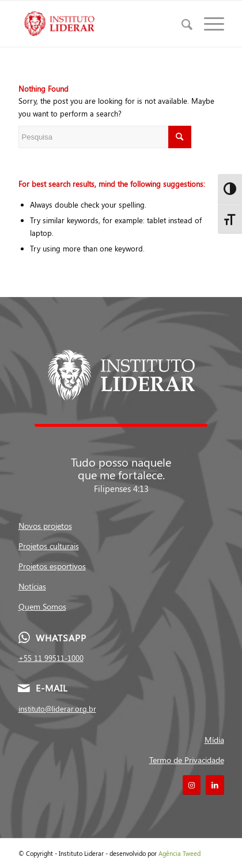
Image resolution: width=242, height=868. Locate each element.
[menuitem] (181, 24)
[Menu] (208, 24)
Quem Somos (42, 606)
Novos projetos (45, 526)
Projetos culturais (49, 546)
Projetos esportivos (52, 566)
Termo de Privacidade (187, 760)
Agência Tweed (179, 853)
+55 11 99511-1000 (51, 658)
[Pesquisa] (181, 24)
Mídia (214, 740)
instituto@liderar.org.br (57, 709)
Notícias (32, 586)
